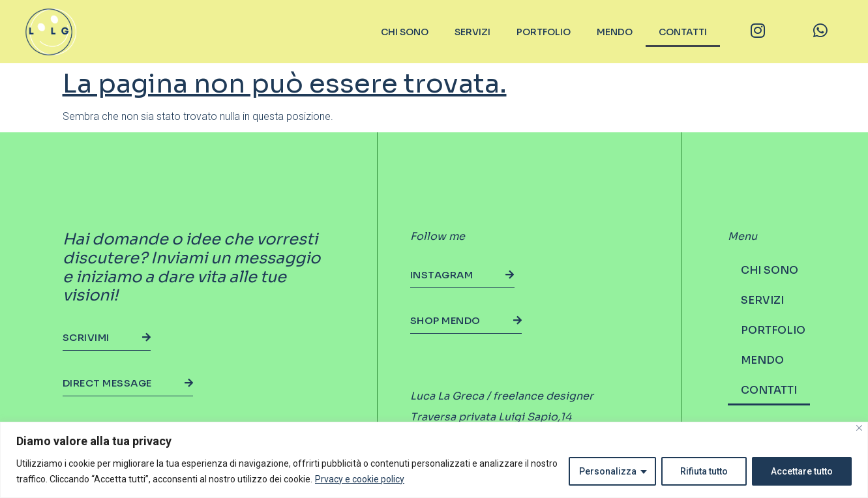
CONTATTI (683, 32)
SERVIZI (472, 32)
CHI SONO (405, 32)
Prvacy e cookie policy (360, 479)
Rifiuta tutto (704, 471)
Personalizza (608, 471)
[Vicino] (859, 428)
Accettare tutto (802, 471)
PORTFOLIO (544, 32)
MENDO (615, 32)
